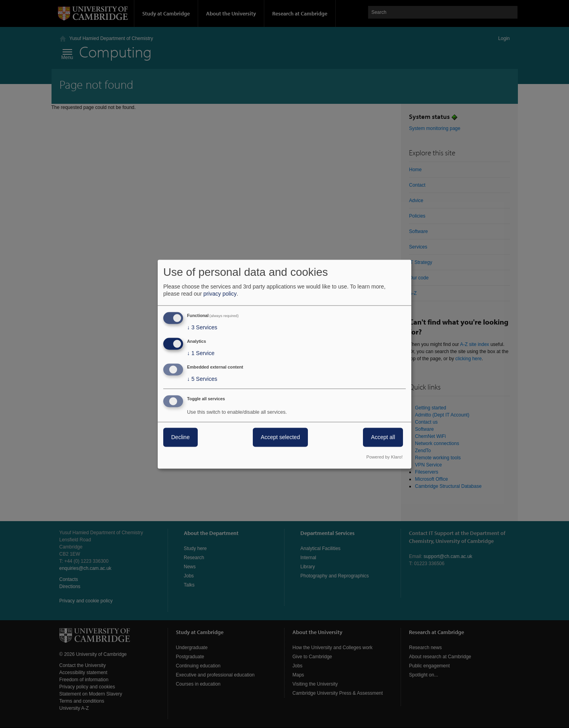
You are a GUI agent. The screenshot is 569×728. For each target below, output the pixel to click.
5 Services (202, 379)
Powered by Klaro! (385, 457)
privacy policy (220, 294)
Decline (180, 437)
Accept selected (280, 437)
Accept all (383, 437)
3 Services (202, 328)
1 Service (201, 353)
